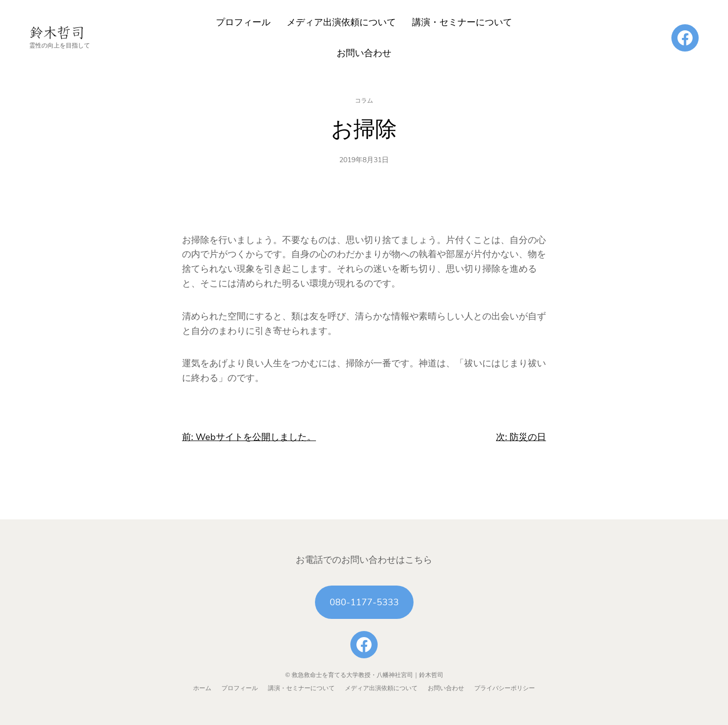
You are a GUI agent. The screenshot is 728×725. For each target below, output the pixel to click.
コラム (364, 101)
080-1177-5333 (364, 602)
